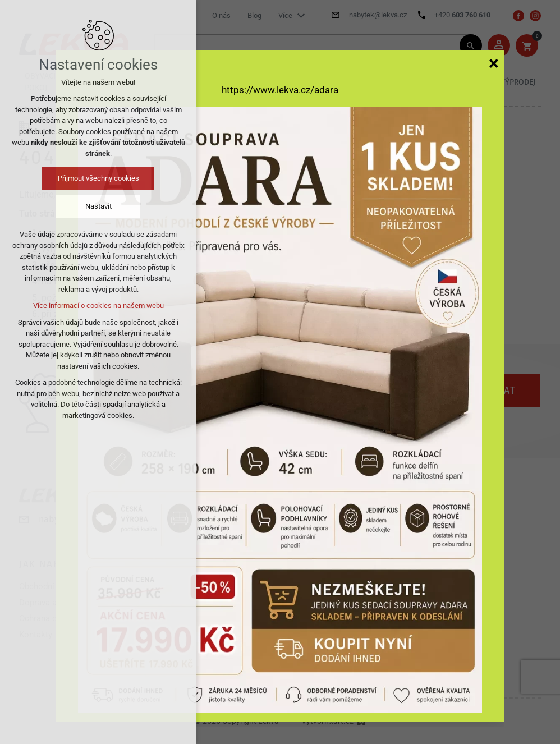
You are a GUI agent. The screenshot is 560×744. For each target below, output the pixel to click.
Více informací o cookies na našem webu (98, 306)
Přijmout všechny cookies (98, 178)
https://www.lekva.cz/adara (280, 90)
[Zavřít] (494, 63)
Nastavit (98, 206)
